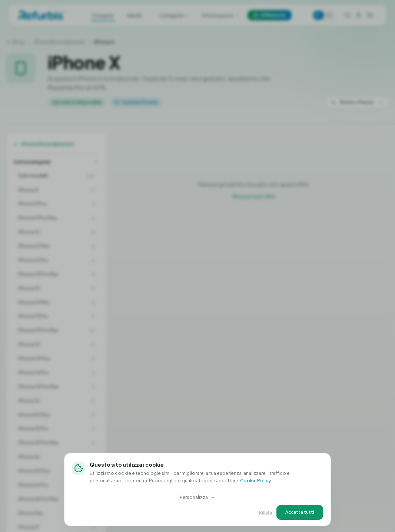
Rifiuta (265, 512)
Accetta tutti (300, 512)
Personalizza (197, 497)
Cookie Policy (255, 481)
